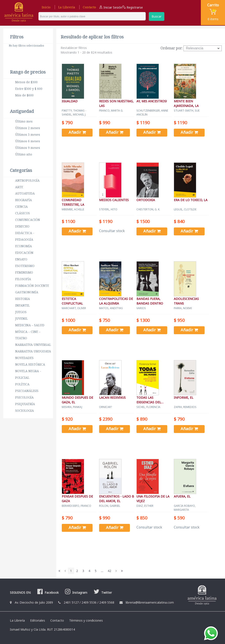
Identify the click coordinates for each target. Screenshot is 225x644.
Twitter (102, 593)
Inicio (46, 7)
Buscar (157, 16)
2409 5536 (89, 602)
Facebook (47, 593)
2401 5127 (71, 602)
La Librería (67, 7)
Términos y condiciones (86, 620)
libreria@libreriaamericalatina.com (150, 602)
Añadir (77, 132)
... (102, 571)
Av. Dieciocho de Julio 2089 (34, 602)
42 (109, 571)
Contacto (89, 7)
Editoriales (38, 620)
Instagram (76, 593)
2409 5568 (107, 602)
